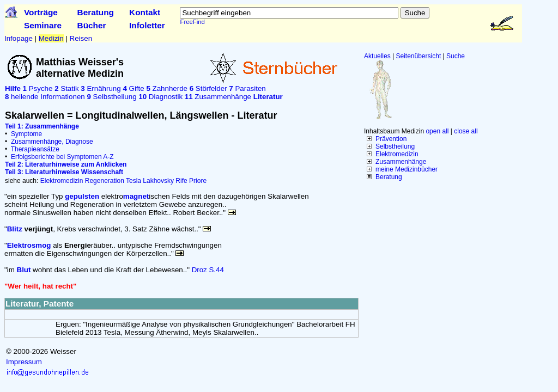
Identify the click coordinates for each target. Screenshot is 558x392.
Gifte (133, 88)
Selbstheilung (395, 146)
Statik (66, 88)
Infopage (19, 38)
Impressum (24, 362)
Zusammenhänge (401, 162)
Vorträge (41, 12)
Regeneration (105, 181)
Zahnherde (167, 88)
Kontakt (145, 12)
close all (466, 131)
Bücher (92, 25)
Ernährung (101, 88)
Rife (181, 181)
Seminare (43, 25)
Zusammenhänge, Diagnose (52, 142)
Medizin (51, 38)
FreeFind (192, 22)
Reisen (81, 38)
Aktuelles (377, 56)
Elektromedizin (397, 154)
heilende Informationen (45, 97)
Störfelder (208, 88)
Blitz (15, 229)
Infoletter (147, 25)
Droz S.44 (208, 270)
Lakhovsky (158, 181)
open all (437, 131)
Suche (456, 56)
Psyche (38, 88)
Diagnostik (160, 97)
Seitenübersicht (419, 56)
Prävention (391, 139)
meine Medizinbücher (407, 169)
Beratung (96, 12)
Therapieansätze (35, 149)
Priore (198, 181)
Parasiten (247, 88)
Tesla (134, 181)
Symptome (26, 134)
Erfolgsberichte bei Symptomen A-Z (62, 157)
